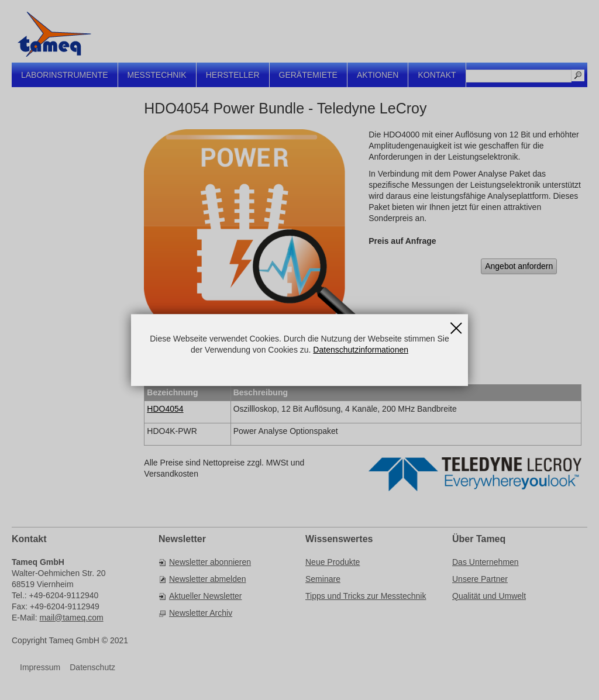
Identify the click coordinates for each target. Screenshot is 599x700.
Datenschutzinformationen (361, 350)
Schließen (456, 324)
